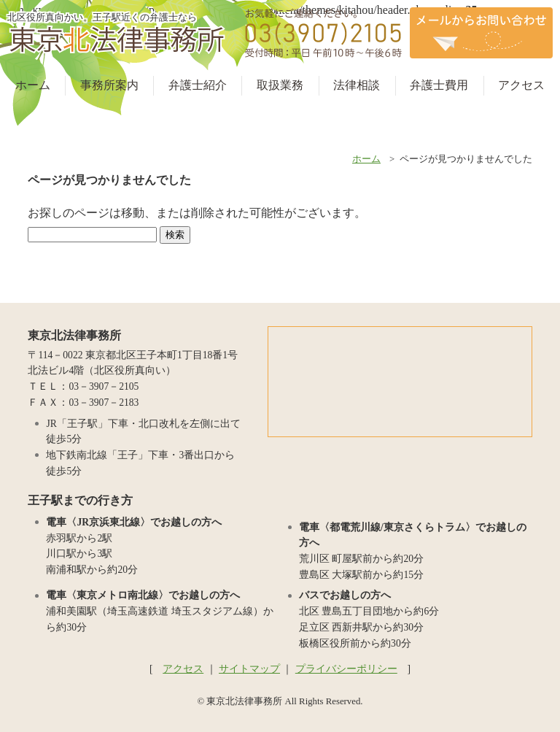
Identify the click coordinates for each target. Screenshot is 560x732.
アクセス (521, 85)
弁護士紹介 (198, 85)
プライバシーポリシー (346, 669)
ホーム (33, 85)
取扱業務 (280, 85)
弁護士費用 (439, 85)
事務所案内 (109, 85)
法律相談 (357, 85)
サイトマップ (249, 669)
